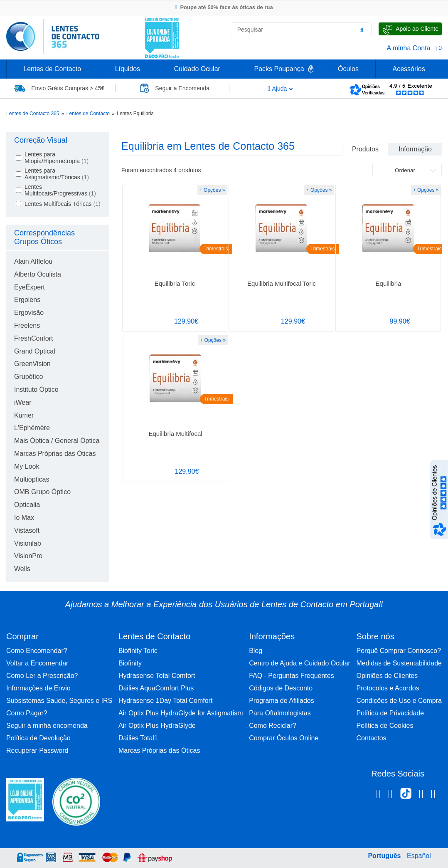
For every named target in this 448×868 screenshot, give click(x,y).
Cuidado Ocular (197, 69)
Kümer (24, 415)
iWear (23, 402)
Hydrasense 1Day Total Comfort (165, 701)
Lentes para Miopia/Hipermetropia (57, 158)
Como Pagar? (27, 713)
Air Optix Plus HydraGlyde (157, 726)
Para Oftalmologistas (280, 713)
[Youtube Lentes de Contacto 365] (433, 795)
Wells (22, 569)
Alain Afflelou (33, 261)
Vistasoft (27, 530)
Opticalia (27, 505)
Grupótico (28, 377)
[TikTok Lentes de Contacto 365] (406, 796)
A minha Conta (409, 48)
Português (384, 856)
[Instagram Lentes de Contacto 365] (390, 795)
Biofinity (130, 663)
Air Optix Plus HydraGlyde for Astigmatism (181, 713)
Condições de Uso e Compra (399, 701)
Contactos (371, 738)
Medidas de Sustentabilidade (399, 663)
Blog (256, 651)
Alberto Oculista (38, 274)
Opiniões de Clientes (387, 676)
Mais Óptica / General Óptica (57, 441)
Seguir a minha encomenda (47, 726)
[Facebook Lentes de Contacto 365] (378, 795)
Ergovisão (29, 313)
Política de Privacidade (390, 713)
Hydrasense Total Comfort (157, 676)
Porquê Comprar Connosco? (399, 651)
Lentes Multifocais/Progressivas (60, 190)
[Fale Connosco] (410, 29)
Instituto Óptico (36, 389)
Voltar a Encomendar (37, 663)
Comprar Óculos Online (284, 738)
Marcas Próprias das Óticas (55, 454)
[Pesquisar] (362, 30)
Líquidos (128, 69)
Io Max (24, 518)
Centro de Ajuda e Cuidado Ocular (300, 663)
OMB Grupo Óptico (42, 492)
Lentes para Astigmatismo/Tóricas (57, 174)
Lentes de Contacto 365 (33, 114)
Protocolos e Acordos (388, 688)
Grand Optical (35, 351)
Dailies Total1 (138, 738)
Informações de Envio (38, 688)
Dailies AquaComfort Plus (156, 688)
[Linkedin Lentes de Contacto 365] (421, 795)
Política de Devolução (38, 738)
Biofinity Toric (138, 651)
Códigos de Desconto (281, 688)
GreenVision (32, 364)
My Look (27, 466)
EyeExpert (30, 287)
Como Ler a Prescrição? (42, 676)
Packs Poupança (279, 69)
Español (419, 856)
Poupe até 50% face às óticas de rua (224, 7)
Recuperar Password (37, 751)
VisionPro (28, 556)
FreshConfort (33, 338)
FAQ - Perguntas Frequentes (292, 676)
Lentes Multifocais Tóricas (63, 204)
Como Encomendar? (37, 651)
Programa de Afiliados (282, 701)
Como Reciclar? (273, 726)
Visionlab (28, 543)
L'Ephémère (32, 428)
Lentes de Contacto (52, 69)
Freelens (27, 325)
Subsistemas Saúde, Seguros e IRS (59, 701)
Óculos (348, 69)
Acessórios (409, 69)
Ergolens (27, 300)
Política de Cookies (385, 726)
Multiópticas (32, 479)
